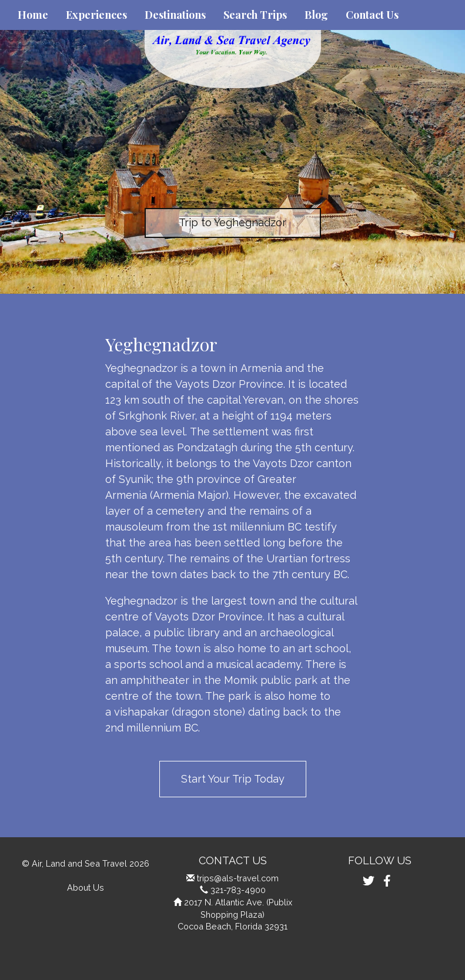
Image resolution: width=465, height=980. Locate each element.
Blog (316, 15)
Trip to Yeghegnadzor (232, 222)
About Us (86, 887)
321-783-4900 (238, 890)
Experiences (96, 15)
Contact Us (372, 15)
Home (33, 15)
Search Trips (255, 15)
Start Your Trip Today (233, 779)
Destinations (175, 15)
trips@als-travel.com (238, 878)
